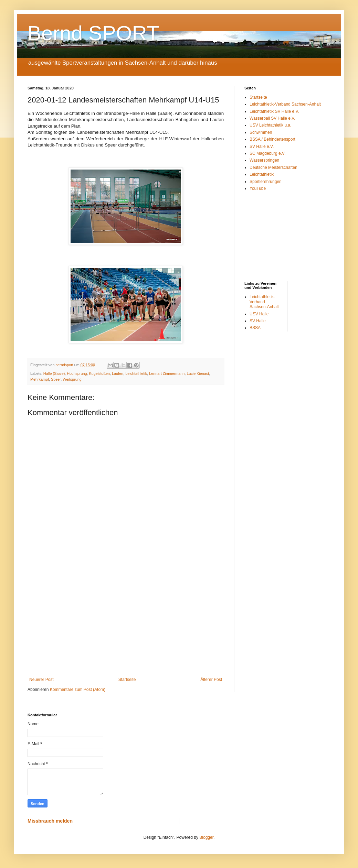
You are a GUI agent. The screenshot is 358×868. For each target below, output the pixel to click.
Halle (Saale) (54, 373)
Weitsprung (72, 379)
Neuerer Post (41, 680)
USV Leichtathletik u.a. (270, 125)
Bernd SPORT (93, 33)
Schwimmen (261, 132)
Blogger (206, 837)
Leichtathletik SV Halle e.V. (274, 111)
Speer (56, 379)
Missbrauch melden (50, 821)
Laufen (118, 373)
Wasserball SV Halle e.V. (272, 118)
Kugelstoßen (99, 373)
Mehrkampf (40, 379)
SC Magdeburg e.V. (267, 153)
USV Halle (259, 314)
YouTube (258, 188)
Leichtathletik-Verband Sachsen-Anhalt (285, 104)
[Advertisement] (126, 620)
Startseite (127, 680)
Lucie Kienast (198, 373)
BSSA (255, 328)
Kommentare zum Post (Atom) (78, 690)
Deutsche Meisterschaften (273, 167)
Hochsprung (77, 373)
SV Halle (258, 321)
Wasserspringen (264, 160)
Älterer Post (211, 680)
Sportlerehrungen (266, 182)
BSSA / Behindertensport (272, 139)
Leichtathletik (136, 373)
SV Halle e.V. (262, 147)
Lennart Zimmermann (167, 373)
